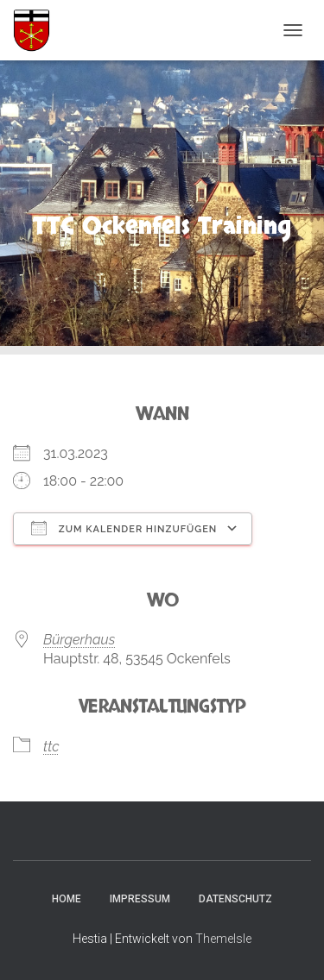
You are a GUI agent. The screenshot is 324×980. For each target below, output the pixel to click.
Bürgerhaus (79, 640)
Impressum (140, 899)
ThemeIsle (223, 939)
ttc (51, 747)
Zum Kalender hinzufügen (124, 528)
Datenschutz (235, 899)
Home (67, 899)
